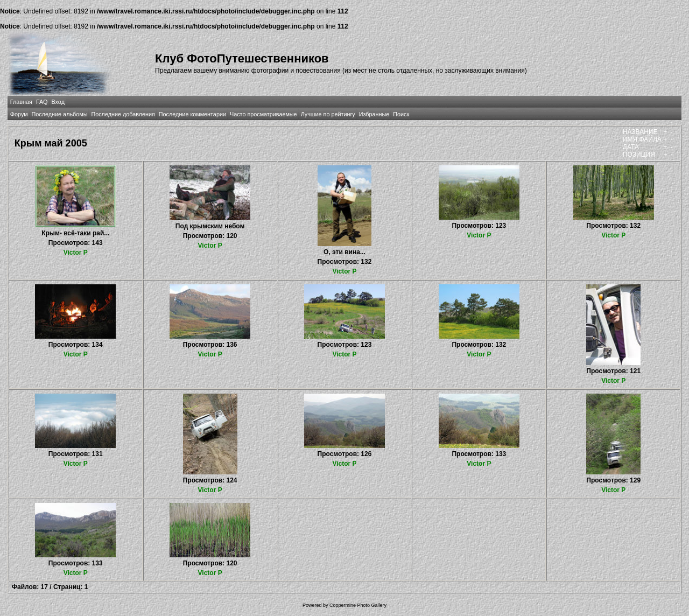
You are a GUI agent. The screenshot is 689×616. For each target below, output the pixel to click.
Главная (21, 102)
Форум (19, 114)
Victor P (76, 253)
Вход (58, 102)
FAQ (42, 102)
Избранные (374, 114)
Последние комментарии (192, 114)
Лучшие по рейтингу (328, 114)
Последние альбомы (60, 114)
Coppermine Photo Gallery (358, 605)
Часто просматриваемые (263, 114)
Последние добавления (123, 114)
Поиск (401, 114)
